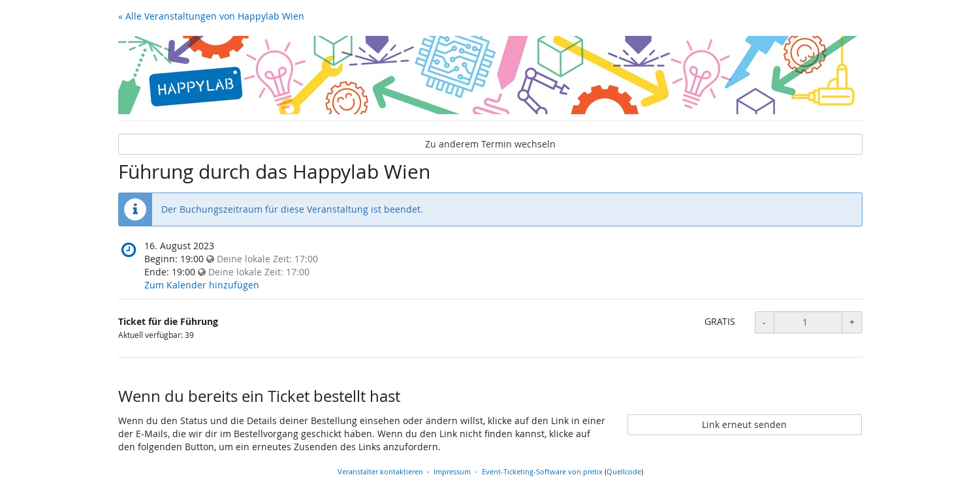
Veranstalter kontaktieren (380, 471)
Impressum (452, 471)
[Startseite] (490, 75)
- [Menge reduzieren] (764, 322)
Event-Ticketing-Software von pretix (542, 471)
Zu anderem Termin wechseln (490, 144)
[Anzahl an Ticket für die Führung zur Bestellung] (808, 322)
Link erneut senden (744, 424)
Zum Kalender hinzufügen (202, 285)
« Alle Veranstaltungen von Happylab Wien (211, 16)
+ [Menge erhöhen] (852, 322)
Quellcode (624, 471)
